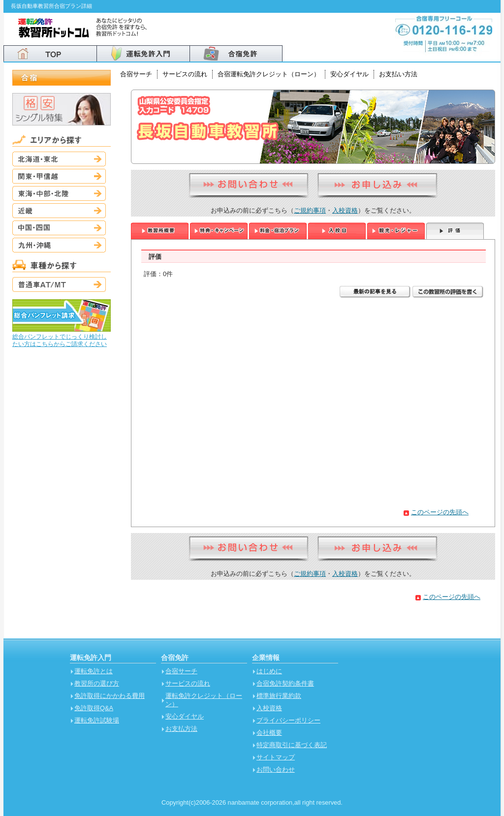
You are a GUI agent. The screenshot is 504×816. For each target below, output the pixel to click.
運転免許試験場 (97, 720)
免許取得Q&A (94, 708)
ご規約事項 (310, 210)
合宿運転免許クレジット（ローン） (269, 74)
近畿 (59, 211)
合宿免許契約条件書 (285, 683)
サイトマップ (276, 757)
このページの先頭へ (440, 512)
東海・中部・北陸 (59, 193)
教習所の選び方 (97, 683)
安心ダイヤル (349, 74)
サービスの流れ (185, 74)
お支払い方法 (398, 74)
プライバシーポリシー (288, 720)
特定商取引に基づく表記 (292, 745)
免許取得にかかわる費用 (110, 696)
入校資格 (345, 210)
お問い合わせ (276, 769)
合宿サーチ (136, 74)
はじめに (269, 671)
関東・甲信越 (59, 176)
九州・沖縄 (59, 245)
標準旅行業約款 (279, 696)
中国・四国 (59, 228)
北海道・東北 (59, 159)
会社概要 (269, 733)
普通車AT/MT (59, 284)
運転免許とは (94, 671)
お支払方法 (181, 729)
